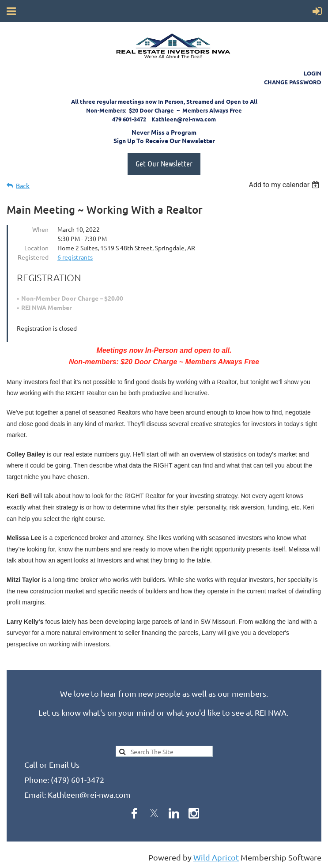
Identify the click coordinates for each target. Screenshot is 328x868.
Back (23, 186)
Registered (33, 257)
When (40, 229)
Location (36, 248)
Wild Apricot (216, 857)
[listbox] (285, 185)
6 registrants (75, 257)
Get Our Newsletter (164, 163)
